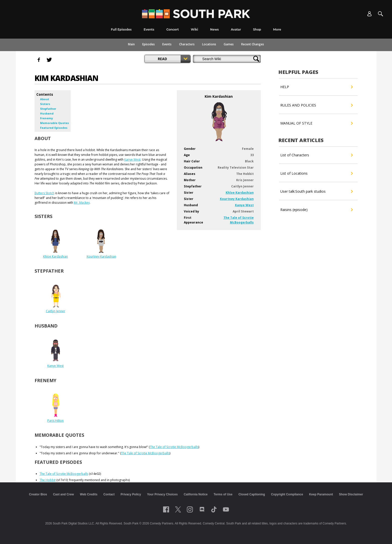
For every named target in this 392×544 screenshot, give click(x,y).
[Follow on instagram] (190, 509)
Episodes (149, 44)
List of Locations (316, 173)
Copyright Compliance (287, 494)
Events (167, 44)
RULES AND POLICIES (316, 105)
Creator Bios (38, 494)
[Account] (369, 14)
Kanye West (244, 205)
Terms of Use (223, 494)
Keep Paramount (321, 494)
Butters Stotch (44, 193)
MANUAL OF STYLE (316, 123)
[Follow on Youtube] (226, 509)
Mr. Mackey (82, 203)
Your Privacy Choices (162, 494)
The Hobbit (48, 480)
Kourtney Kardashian (237, 199)
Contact (109, 494)
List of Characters (316, 155)
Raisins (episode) (316, 210)
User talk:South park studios (316, 191)
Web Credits (89, 494)
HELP (316, 87)
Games (229, 44)
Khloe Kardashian (240, 193)
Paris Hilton (55, 421)
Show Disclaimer (351, 494)
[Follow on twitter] (178, 509)
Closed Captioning (252, 494)
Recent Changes (253, 44)
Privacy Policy (131, 494)
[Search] (380, 14)
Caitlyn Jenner (55, 311)
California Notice (195, 494)
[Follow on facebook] (166, 509)
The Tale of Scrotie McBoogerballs (174, 447)
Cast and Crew (63, 494)
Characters (187, 44)
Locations (209, 44)
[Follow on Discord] (202, 509)
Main (131, 44)
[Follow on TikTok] (214, 509)
